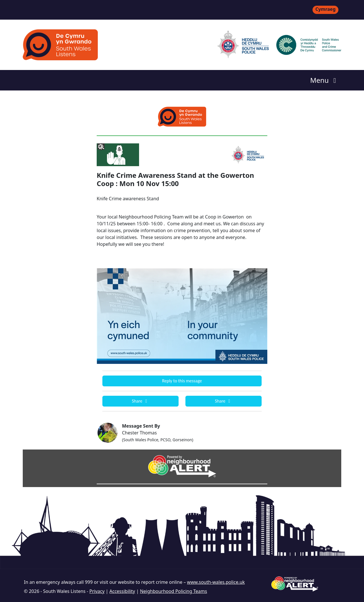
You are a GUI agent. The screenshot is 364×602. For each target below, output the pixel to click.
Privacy (97, 591)
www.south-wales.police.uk (216, 582)
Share (140, 401)
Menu (325, 80)
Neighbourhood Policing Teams (173, 591)
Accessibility (122, 591)
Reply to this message (182, 381)
